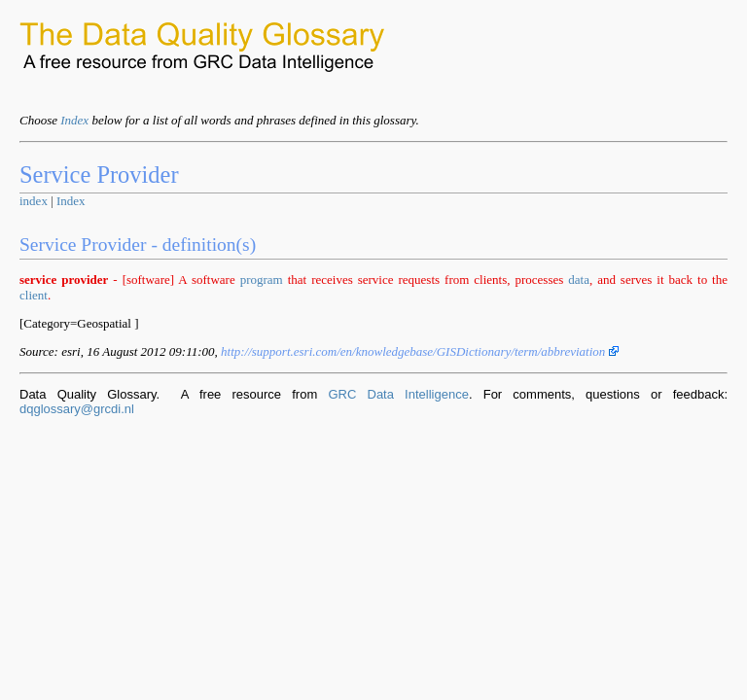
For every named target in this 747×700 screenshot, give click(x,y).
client (34, 295)
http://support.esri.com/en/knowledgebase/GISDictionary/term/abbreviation (420, 351)
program (262, 280)
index (34, 201)
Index (74, 120)
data (579, 280)
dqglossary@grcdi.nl (77, 409)
